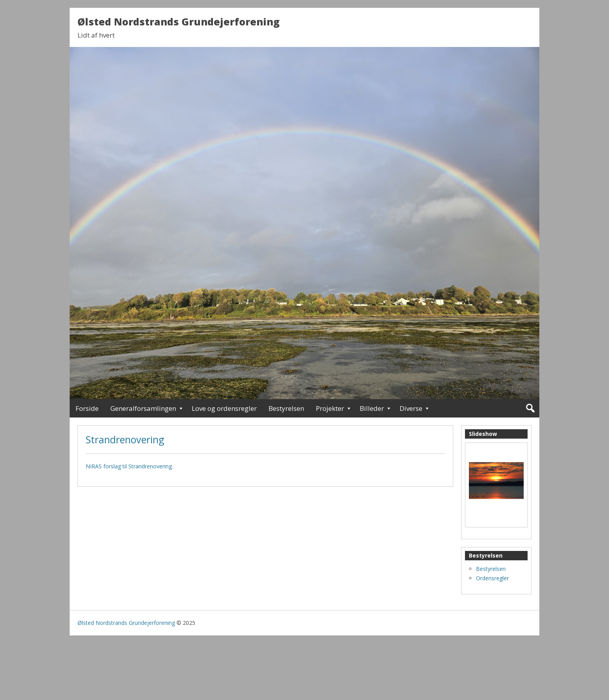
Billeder (372, 408)
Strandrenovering (125, 439)
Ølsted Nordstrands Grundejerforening (178, 22)
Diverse (411, 408)
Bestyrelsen (286, 408)
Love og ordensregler (224, 408)
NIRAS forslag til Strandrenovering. (129, 466)
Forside (87, 408)
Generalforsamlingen (143, 408)
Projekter (330, 408)
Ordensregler (492, 578)
